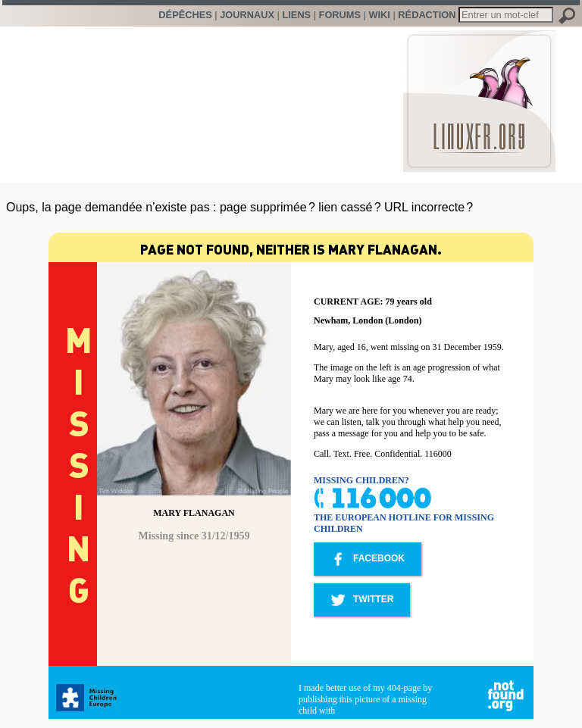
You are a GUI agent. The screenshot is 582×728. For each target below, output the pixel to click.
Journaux (247, 15)
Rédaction (427, 15)
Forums (340, 15)
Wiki (379, 15)
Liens (296, 15)
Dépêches (185, 15)
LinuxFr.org (479, 94)
